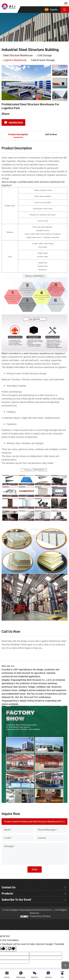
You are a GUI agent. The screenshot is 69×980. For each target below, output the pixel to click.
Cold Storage (44, 55)
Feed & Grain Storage (43, 60)
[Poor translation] (12, 949)
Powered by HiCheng (40, 916)
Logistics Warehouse (15, 60)
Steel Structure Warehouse (18, 55)
